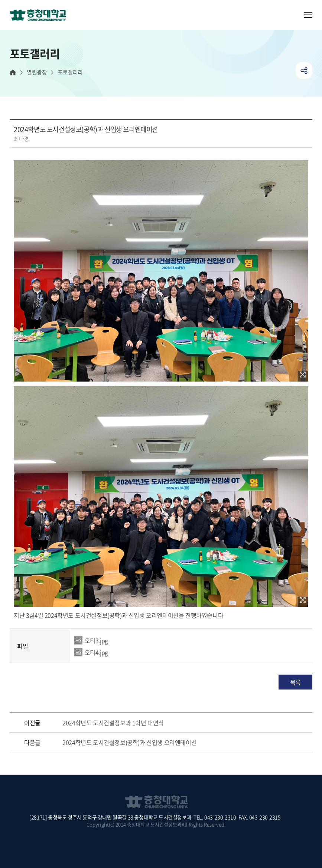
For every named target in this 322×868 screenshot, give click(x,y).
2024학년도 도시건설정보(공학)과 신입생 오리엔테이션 (129, 742)
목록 (295, 682)
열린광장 (37, 72)
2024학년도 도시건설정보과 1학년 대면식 (113, 723)
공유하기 (304, 70)
